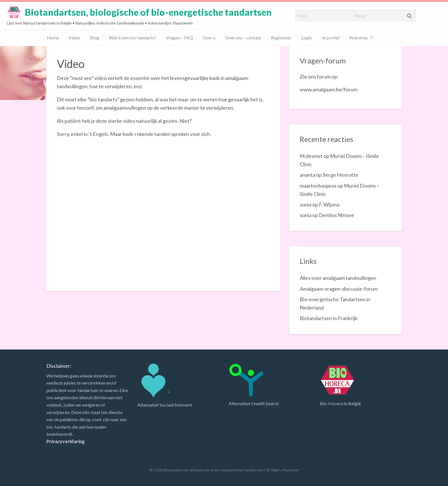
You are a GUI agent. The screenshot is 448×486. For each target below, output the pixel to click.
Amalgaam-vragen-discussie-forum (339, 289)
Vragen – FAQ (179, 38)
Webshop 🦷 (362, 38)
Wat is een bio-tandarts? (133, 38)
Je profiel (331, 38)
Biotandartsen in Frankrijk (329, 318)
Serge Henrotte (340, 175)
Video (74, 38)
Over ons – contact (243, 38)
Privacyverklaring (66, 441)
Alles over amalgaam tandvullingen (338, 278)
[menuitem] (53, 38)
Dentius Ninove (336, 215)
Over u (209, 38)
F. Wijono (329, 204)
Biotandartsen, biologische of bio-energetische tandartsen (148, 12)
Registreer (281, 38)
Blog (95, 38)
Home (53, 38)
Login (307, 38)
